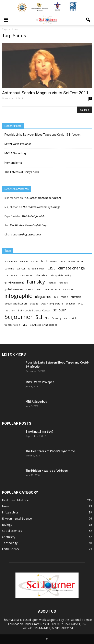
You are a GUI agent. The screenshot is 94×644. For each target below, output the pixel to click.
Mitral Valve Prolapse (18, 144)
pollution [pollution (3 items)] (71, 304)
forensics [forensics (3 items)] (64, 283)
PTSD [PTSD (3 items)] (81, 304)
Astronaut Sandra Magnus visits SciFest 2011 (45, 93)
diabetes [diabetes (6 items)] (42, 275)
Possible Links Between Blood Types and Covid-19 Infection (43, 135)
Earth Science (11, 549)
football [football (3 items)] (52, 283)
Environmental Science (17, 518)
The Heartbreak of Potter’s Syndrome (50, 451)
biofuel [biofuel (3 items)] (34, 262)
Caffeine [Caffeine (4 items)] (9, 269)
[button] (88, 20)
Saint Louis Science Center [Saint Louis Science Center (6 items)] (34, 310)
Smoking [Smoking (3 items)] (56, 318)
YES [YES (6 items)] (25, 325)
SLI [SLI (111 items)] (39, 317)
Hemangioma (13, 163)
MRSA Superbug (15, 153)
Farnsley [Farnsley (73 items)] (36, 282)
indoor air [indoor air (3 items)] (68, 289)
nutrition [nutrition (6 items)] (76, 297)
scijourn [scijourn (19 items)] (60, 310)
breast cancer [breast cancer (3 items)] (76, 262)
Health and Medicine (15, 500)
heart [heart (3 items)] (39, 289)
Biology (7, 525)
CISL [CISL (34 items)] (51, 268)
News (6, 506)
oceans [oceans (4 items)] (34, 304)
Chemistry (9, 537)
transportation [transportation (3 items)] (12, 325)
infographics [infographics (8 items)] (43, 297)
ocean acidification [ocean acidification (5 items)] (16, 304)
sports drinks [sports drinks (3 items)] (71, 318)
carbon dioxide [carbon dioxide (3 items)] (36, 269)
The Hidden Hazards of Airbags (42, 198)
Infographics (10, 512)
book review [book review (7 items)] (49, 261)
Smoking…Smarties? (29, 234)
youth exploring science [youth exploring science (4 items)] (44, 325)
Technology (10, 543)
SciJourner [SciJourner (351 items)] (19, 317)
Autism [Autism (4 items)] (24, 261)
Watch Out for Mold (34, 216)
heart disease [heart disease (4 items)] (52, 289)
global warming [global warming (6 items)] (14, 289)
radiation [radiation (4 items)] (10, 310)
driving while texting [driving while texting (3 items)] (61, 275)
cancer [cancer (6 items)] (21, 268)
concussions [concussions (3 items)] (11, 275)
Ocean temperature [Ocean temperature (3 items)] (52, 304)
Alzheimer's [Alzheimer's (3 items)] (11, 262)
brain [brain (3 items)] (63, 262)
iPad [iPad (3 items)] (56, 297)
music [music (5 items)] (64, 297)
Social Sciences (12, 531)
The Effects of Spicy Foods (22, 172)
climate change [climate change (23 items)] (72, 268)
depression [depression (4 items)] (27, 275)
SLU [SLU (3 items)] (47, 318)
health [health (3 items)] (30, 289)
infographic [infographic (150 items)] (18, 296)
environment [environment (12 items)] (14, 282)
